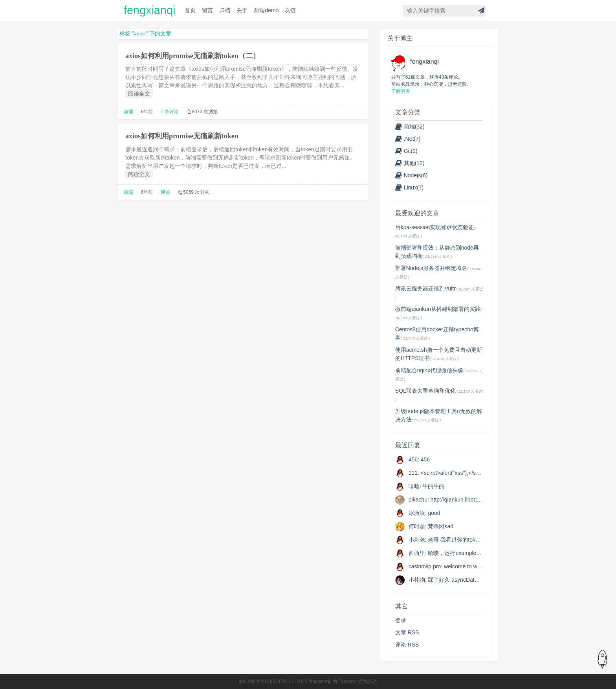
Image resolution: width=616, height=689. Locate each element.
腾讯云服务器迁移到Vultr (425, 288)
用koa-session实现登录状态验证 (435, 227)
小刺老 (417, 540)
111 (413, 473)
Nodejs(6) (412, 175)
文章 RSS (407, 632)
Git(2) (406, 151)
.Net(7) (408, 139)
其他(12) (410, 163)
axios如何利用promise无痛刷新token (182, 136)
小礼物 (417, 580)
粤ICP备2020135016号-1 (264, 682)
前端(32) (410, 127)
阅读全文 (139, 94)
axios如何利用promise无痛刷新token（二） (192, 56)
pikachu (418, 500)
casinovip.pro (425, 566)
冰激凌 (417, 513)
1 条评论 (170, 112)
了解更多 (401, 91)
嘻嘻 (414, 486)
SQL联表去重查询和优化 (425, 391)
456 (413, 459)
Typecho (347, 682)
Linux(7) (410, 187)
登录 (401, 620)
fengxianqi (149, 10)
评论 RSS (407, 645)
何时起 (417, 526)
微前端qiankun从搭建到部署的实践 (438, 309)
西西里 (417, 553)
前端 (128, 112)
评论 (165, 192)
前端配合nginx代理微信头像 (429, 370)
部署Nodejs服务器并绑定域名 (431, 268)
